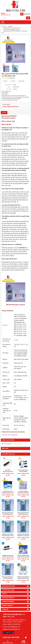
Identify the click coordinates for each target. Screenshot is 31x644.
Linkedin (21, 81)
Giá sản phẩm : (7, 104)
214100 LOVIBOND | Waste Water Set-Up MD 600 (23, 493)
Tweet (13, 81)
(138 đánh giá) (11, 78)
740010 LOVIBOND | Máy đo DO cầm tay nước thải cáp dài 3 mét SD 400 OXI (23, 557)
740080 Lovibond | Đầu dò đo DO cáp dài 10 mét (8, 556)
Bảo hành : (9, 89)
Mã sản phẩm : (8, 85)
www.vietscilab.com (14, 629)
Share (5, 81)
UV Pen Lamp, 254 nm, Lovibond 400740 (23, 471)
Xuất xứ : (10, 87)
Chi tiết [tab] (4, 113)
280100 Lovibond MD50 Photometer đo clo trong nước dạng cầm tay (8, 536)
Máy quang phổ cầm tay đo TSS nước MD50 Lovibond (8, 578)
